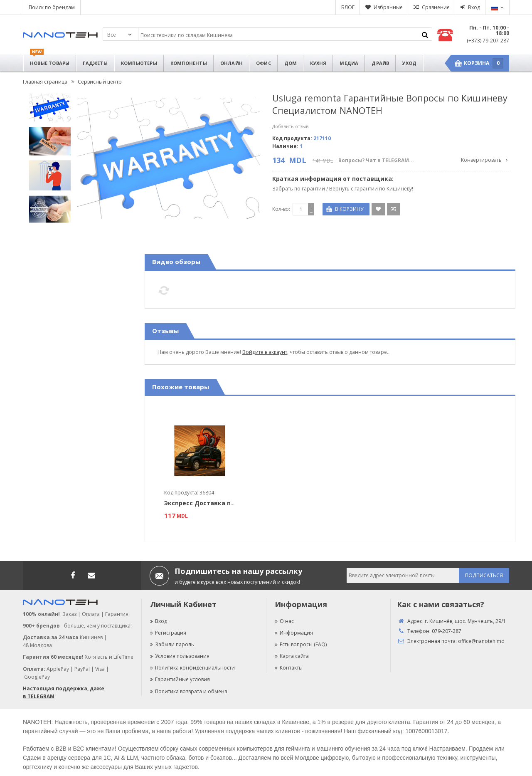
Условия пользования (180, 656)
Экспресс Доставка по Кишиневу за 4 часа (231, 503)
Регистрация (168, 633)
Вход (474, 7)
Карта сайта (292, 656)
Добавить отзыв (290, 126)
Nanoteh (60, 35)
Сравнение (436, 7)
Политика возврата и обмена (189, 691)
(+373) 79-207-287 (488, 41)
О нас (284, 621)
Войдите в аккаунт (265, 352)
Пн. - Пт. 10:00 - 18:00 (489, 30)
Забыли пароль (172, 644)
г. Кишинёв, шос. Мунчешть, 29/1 (465, 621)
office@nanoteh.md (481, 641)
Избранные (388, 7)
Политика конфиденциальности (192, 668)
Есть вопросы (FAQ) (301, 644)
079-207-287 (447, 631)
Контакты (289, 668)
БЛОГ (348, 7)
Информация (294, 633)
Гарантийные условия (180, 679)
